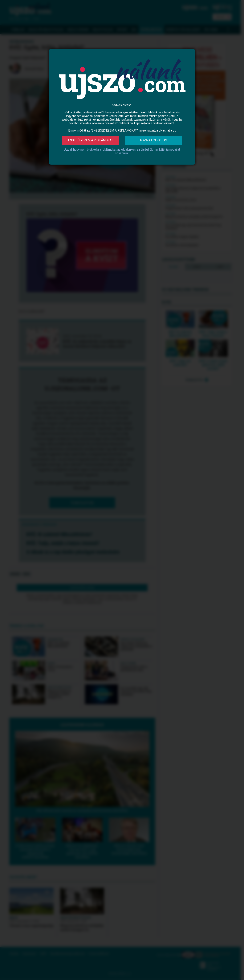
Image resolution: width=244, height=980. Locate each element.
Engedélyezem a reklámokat (91, 140)
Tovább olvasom (153, 140)
